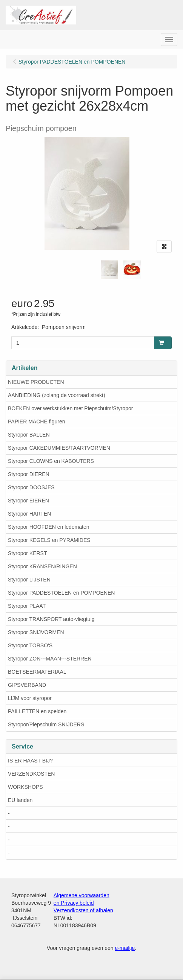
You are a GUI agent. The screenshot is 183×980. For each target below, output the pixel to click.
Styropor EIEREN (28, 501)
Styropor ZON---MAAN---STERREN (50, 659)
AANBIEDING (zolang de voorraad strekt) (57, 395)
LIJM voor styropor (30, 698)
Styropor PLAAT (27, 606)
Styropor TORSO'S (30, 645)
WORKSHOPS (25, 787)
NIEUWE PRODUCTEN (36, 382)
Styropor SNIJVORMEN (36, 632)
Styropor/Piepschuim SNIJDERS (46, 724)
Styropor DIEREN (29, 474)
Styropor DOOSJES (31, 487)
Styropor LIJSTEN (29, 580)
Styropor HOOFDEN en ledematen (49, 527)
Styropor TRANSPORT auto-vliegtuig (51, 619)
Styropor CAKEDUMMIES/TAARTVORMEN (59, 448)
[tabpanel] (109, 270)
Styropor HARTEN (29, 514)
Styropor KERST (27, 553)
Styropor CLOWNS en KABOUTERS (51, 461)
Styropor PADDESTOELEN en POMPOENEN (61, 593)
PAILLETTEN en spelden (37, 711)
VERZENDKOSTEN (31, 774)
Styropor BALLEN (29, 435)
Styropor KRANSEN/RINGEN (42, 566)
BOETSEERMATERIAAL (37, 672)
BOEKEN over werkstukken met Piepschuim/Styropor (70, 408)
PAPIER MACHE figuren (36, 422)
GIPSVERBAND (27, 685)
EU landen (20, 800)
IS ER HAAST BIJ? (30, 761)
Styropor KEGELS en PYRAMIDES (49, 540)
